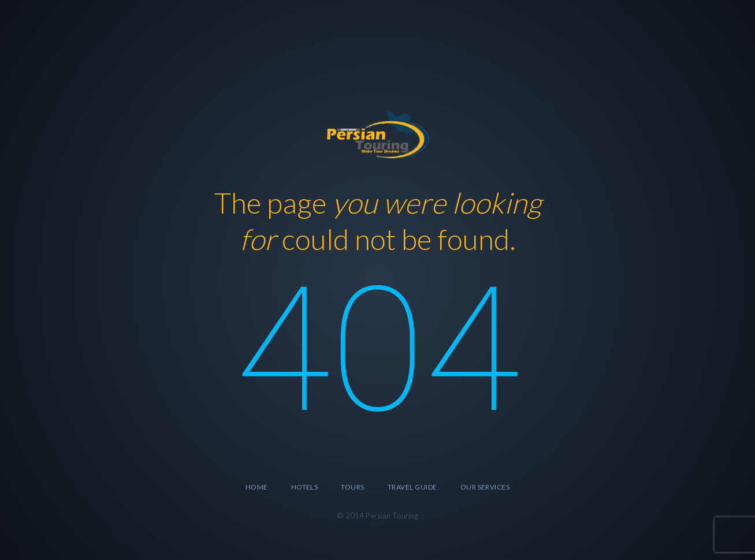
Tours (352, 487)
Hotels (305, 487)
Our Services (485, 487)
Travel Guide (412, 487)
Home (257, 487)
